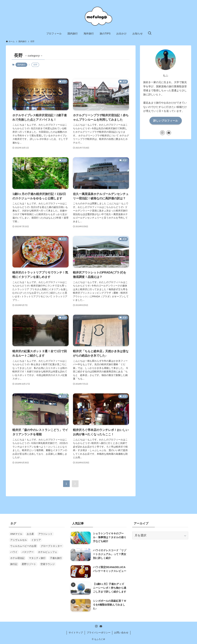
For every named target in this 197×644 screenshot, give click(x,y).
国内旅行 (21, 65)
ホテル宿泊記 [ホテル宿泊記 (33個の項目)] (17, 558)
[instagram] (162, 133)
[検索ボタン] (150, 33)
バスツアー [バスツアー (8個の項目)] (28, 552)
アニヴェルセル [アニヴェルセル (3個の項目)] (19, 540)
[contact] (169, 133)
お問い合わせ (121, 633)
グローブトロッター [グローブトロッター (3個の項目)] (51, 546)
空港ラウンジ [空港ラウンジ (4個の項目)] (48, 564)
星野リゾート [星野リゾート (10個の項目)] (29, 564)
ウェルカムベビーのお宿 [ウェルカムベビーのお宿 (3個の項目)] (23, 546)
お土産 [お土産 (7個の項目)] (30, 534)
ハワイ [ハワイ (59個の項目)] (14, 552)
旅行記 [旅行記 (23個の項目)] (14, 564)
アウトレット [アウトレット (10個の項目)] (45, 534)
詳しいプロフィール (166, 121)
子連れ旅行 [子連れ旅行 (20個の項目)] (56, 558)
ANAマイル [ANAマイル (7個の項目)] (16, 534)
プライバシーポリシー (99, 633)
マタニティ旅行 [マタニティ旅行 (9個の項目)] (37, 558)
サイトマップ (76, 633)
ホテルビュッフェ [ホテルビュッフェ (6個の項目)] (48, 552)
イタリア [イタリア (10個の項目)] (36, 540)
